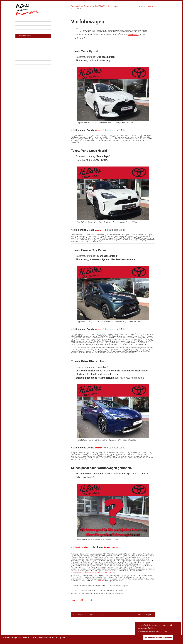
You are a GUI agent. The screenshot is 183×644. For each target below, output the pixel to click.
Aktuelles (21, 30)
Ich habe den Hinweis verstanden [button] (158, 637)
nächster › (151, 6)
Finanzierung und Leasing (30, 69)
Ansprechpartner (116, 547)
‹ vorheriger (141, 6)
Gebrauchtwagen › (145, 615)
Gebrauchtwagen (26, 46)
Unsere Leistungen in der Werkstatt (34, 54)
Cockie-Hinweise (26, 102)
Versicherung (25, 73)
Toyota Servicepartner (28, 85)
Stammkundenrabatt (28, 77)
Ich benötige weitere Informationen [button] (153, 631)
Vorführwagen (25, 42)
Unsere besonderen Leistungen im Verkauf (33, 64)
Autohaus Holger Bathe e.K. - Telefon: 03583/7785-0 (90, 6)
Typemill (62, 640)
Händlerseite (135, 35)
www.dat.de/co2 (101, 581)
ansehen (99, 130)
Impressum (77, 600)
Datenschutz (91, 600)
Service (21, 50)
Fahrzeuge (115, 6)
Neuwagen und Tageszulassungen (34, 38)
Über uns (21, 81)
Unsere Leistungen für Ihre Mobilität (34, 58)
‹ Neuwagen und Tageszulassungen (81, 616)
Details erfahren (84, 547)
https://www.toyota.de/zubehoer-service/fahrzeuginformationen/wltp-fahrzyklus (99, 572)
